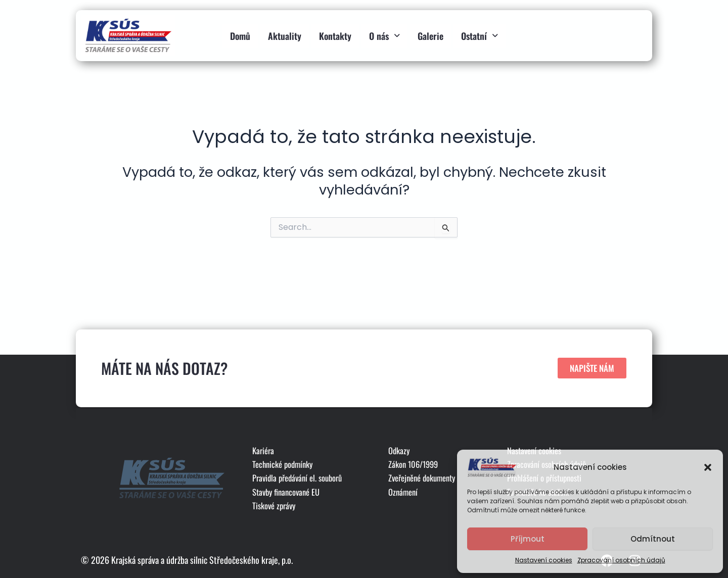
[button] (708, 467)
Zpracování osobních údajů (621, 560)
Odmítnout (653, 539)
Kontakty (335, 32)
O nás (384, 32)
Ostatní (480, 32)
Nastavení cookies (544, 560)
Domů (240, 32)
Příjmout (528, 539)
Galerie (430, 32)
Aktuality (285, 32)
